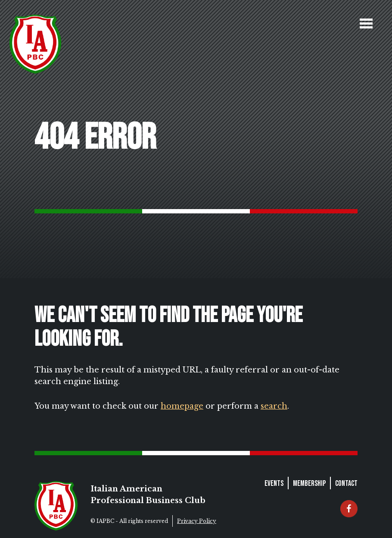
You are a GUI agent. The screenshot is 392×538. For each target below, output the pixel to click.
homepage (182, 406)
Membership (309, 483)
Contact (346, 483)
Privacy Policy (197, 521)
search (274, 406)
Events (274, 483)
